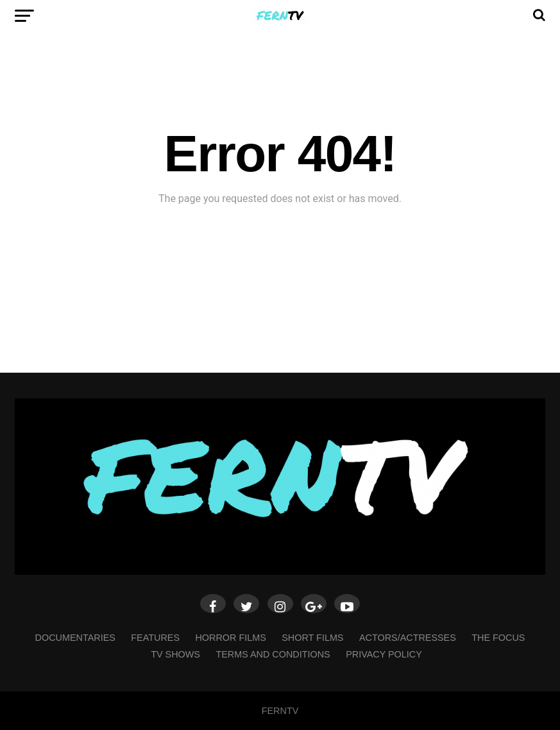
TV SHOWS (175, 654)
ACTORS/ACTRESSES (408, 638)
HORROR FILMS (230, 638)
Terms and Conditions (273, 654)
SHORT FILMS (312, 638)
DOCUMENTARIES (75, 638)
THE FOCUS (498, 638)
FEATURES (155, 638)
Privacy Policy (384, 654)
